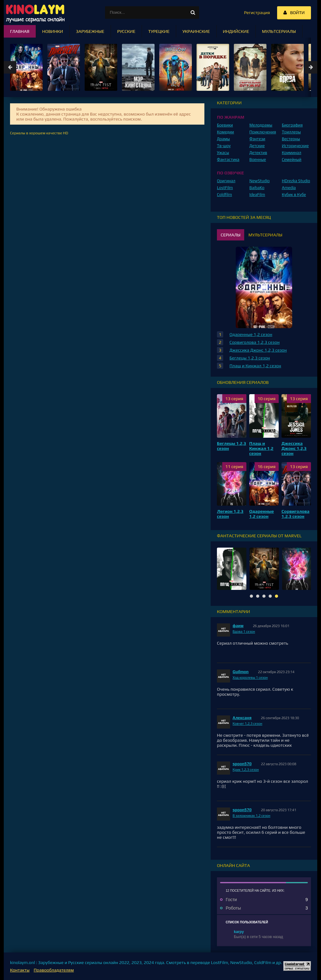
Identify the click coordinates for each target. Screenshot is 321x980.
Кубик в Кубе (294, 195)
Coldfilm (224, 195)
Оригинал (226, 181)
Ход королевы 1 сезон (250, 678)
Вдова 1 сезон (244, 632)
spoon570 (242, 764)
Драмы (223, 139)
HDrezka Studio (296, 181)
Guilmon (241, 672)
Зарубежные (90, 31)
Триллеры (291, 132)
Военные (258, 160)
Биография (292, 125)
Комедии (226, 132)
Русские (126, 31)
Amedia (289, 188)
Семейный (292, 160)
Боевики (225, 125)
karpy (239, 932)
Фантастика (228, 160)
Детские (257, 146)
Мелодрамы (261, 125)
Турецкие (159, 31)
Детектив (258, 153)
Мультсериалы (279, 31)
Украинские (196, 31)
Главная (20, 31)
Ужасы (223, 153)
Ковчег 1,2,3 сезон (247, 724)
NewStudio (260, 181)
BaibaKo (257, 188)
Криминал (292, 153)
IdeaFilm (257, 195)
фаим (238, 626)
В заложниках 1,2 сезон (251, 816)
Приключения (263, 132)
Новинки (53, 31)
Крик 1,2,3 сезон (246, 770)
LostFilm (225, 188)
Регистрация (257, 13)
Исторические (295, 146)
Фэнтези (258, 139)
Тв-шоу (224, 146)
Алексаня (242, 718)
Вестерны (291, 139)
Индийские (236, 31)
